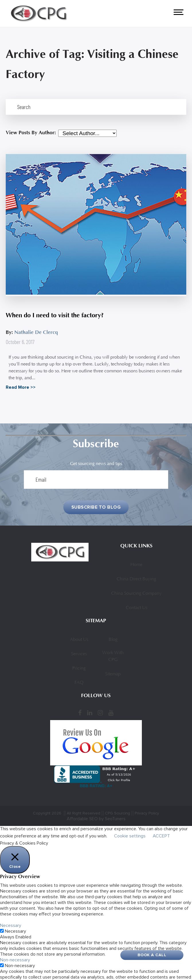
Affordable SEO (82, 819)
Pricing (79, 668)
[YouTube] (111, 713)
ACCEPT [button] (161, 836)
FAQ (79, 683)
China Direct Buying (136, 579)
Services (79, 654)
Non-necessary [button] (15, 960)
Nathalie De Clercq (36, 332)
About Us (79, 640)
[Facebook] (80, 713)
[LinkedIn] (90, 713)
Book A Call (152, 955)
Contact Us (137, 608)
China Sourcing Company (136, 594)
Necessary (15, 931)
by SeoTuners (112, 819)
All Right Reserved (84, 813)
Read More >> (21, 387)
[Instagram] (100, 713)
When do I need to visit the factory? (55, 315)
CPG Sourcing (117, 813)
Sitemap (113, 674)
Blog (113, 640)
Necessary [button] (11, 925)
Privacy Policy (147, 813)
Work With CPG (113, 656)
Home (136, 565)
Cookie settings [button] (130, 836)
